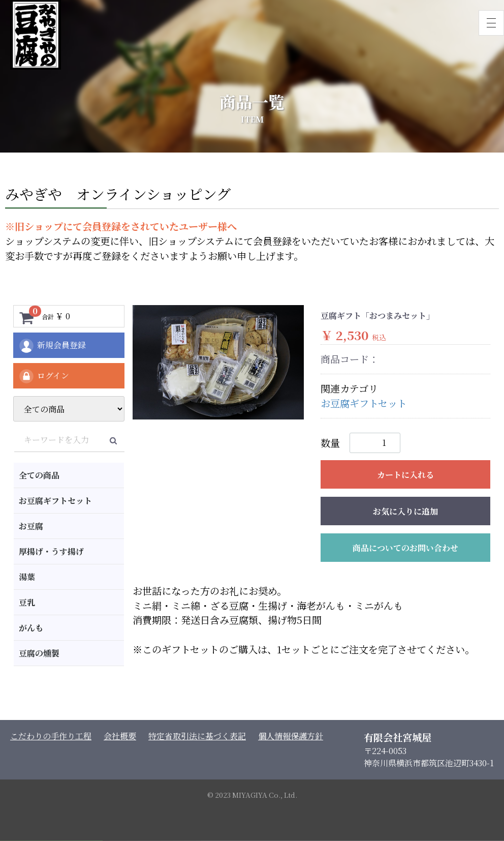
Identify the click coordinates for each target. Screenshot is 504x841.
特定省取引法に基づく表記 (197, 736)
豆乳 (27, 602)
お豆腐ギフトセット (55, 501)
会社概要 (120, 736)
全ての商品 (39, 475)
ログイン (44, 376)
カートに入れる (405, 475)
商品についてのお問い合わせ (405, 548)
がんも (31, 628)
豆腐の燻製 (39, 653)
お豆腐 (31, 526)
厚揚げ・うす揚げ (51, 551)
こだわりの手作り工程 (51, 736)
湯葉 (27, 577)
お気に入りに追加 (405, 511)
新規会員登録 (52, 346)
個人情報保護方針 (291, 736)
